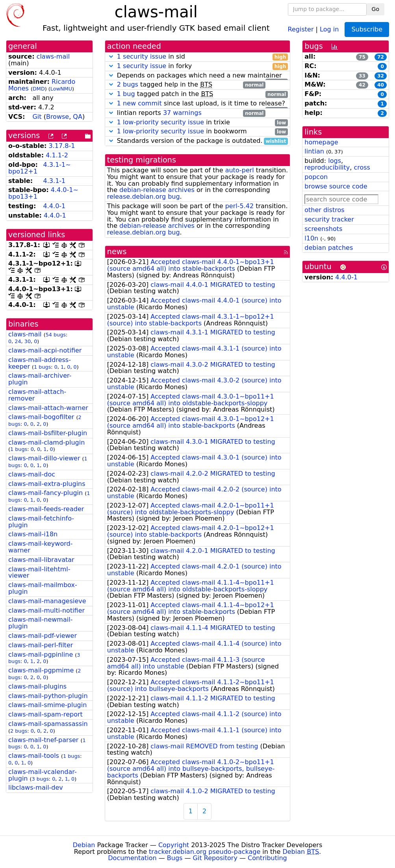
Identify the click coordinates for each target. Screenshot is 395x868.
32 (381, 76)
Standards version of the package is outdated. (198, 141)
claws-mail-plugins (37, 686)
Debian (84, 845)
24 (18, 341)
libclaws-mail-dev (36, 788)
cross (362, 167)
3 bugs (40, 779)
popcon (316, 177)
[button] (111, 56)
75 (362, 57)
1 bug (126, 94)
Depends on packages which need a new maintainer (198, 76)
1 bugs (42, 367)
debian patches (329, 248)
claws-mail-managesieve (47, 601)
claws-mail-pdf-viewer (43, 636)
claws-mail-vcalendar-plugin (43, 775)
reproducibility (327, 167)
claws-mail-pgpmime (41, 670)
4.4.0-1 (55, 206)
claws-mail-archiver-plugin (40, 379)
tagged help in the (186, 85)
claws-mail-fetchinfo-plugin (41, 522)
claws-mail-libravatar (41, 560)
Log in (329, 29)
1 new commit (139, 103)
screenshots (323, 229)
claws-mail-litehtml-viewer (39, 573)
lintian (314, 151)
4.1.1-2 (57, 155)
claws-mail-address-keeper (40, 363)
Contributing (267, 858)
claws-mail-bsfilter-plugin (48, 433)
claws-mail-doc (32, 474)
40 (381, 85)
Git (37, 117)
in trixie (198, 123)
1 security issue (142, 56)
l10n (311, 238)
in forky (198, 66)
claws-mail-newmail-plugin (40, 623)
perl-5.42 (239, 206)
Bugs (175, 858)
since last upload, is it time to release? (198, 104)
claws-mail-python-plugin (48, 696)
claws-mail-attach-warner (48, 408)
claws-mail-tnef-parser (43, 740)
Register (301, 29)
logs (335, 161)
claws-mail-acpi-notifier (45, 350)
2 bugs (19, 731)
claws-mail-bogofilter (41, 417)
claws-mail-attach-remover (37, 395)
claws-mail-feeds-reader (46, 509)
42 (362, 85)
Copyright (174, 845)
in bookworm (198, 132)
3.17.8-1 (62, 146)
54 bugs (56, 335)
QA (78, 117)
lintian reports (186, 113)
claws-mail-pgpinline (41, 655)
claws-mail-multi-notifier (46, 610)
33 (362, 76)
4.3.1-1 (55, 181)
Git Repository (215, 858)
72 (381, 57)
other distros (324, 210)
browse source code (336, 186)
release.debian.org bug (144, 197)
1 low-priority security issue (160, 122)
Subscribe (367, 29)
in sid (198, 57)
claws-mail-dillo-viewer (44, 458)
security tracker (329, 219)
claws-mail (53, 56)
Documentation (132, 858)
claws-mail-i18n (33, 534)
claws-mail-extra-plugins (47, 484)
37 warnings (182, 113)
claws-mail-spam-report (45, 714)
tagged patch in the (198, 94)
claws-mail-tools (34, 756)
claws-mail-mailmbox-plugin (43, 588)
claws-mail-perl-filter (41, 645)
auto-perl (240, 170)
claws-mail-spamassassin (48, 724)
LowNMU (61, 89)
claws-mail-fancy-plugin (45, 493)
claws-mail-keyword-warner (40, 547)
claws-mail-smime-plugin (47, 705)
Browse (57, 117)
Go (376, 9)
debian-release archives (157, 190)
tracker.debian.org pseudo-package (205, 852)
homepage (321, 142)
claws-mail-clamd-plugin (46, 442)
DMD (39, 89)
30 (28, 341)
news (117, 252)
